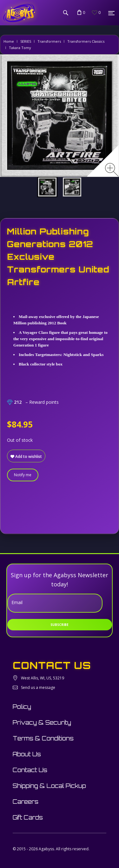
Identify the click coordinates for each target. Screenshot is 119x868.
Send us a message (38, 687)
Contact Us (30, 770)
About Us (27, 754)
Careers (26, 802)
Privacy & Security (42, 722)
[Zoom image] (112, 170)
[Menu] (111, 13)
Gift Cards (28, 817)
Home (9, 41)
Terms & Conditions (43, 738)
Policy (22, 707)
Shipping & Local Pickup (49, 786)
